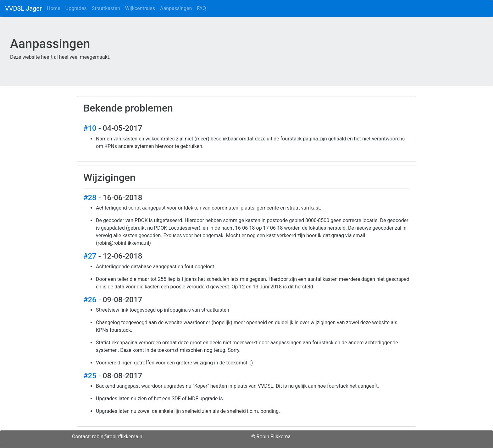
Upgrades (76, 8)
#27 (90, 256)
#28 (90, 198)
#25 (90, 376)
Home (54, 8)
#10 (90, 128)
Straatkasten (106, 8)
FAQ (201, 8)
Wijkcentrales (140, 8)
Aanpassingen (176, 8)
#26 (90, 300)
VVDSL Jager (23, 8)
